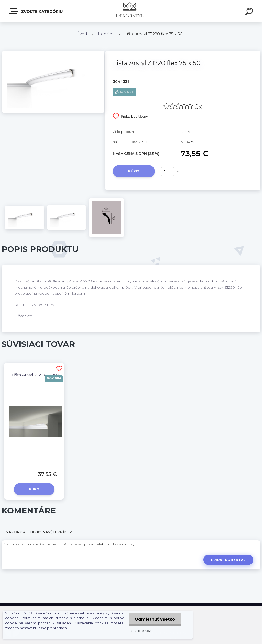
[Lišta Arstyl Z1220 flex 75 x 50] (53, 53)
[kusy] (168, 172)
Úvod (82, 34)
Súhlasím (140, 631)
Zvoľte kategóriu (36, 11)
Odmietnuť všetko (154, 619)
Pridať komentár (228, 560)
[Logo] (131, 11)
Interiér (106, 34)
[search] (250, 12)
